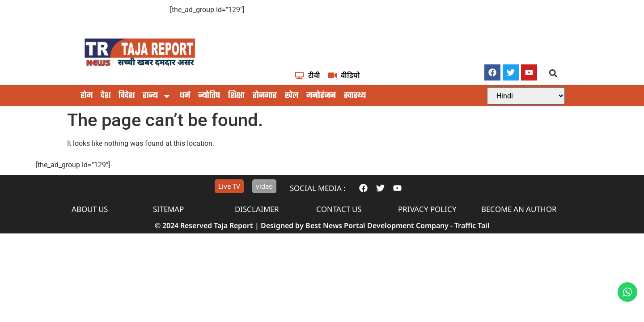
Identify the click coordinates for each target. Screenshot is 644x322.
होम (87, 96)
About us (90, 209)
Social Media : (318, 188)
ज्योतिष (209, 96)
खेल (292, 96)
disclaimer (257, 209)
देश (106, 96)
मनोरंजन (321, 96)
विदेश (127, 96)
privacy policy (427, 209)
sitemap (168, 209)
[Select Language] (526, 96)
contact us (339, 209)
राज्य (157, 96)
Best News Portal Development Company (377, 225)
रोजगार (265, 96)
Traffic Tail (472, 225)
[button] (553, 73)
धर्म (185, 96)
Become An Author (519, 209)
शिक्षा (236, 96)
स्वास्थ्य (355, 96)
